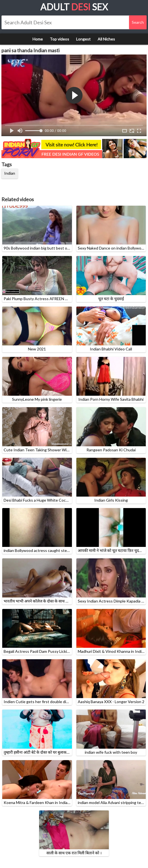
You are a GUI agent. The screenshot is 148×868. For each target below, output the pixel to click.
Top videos (59, 39)
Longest (83, 39)
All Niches (106, 39)
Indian (10, 173)
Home (38, 39)
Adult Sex (74, 7)
